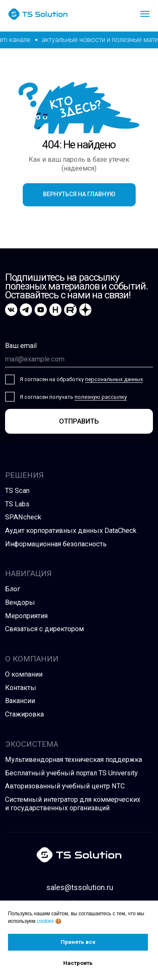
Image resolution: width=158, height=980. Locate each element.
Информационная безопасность (56, 544)
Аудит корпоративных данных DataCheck (71, 531)
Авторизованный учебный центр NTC (65, 786)
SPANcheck (23, 517)
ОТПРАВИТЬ (79, 421)
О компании (24, 674)
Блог (13, 589)
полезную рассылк (99, 397)
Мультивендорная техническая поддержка (74, 760)
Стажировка (24, 714)
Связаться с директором (44, 629)
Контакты (21, 688)
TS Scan (17, 491)
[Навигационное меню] (145, 14)
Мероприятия (26, 616)
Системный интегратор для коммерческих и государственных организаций (73, 804)
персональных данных (114, 379)
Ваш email (21, 346)
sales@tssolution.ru (80, 888)
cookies (45, 921)
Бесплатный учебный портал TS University (71, 773)
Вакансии (20, 701)
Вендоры (20, 602)
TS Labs (17, 504)
